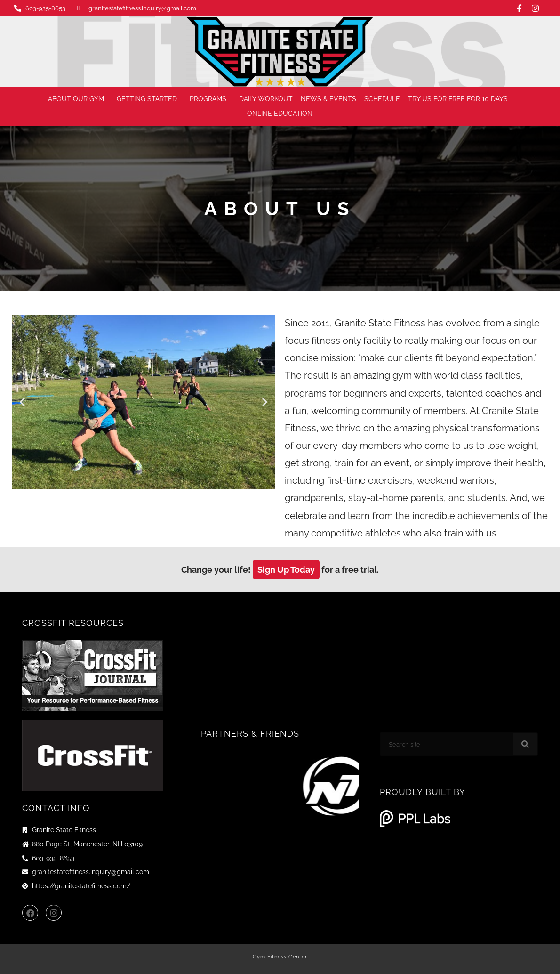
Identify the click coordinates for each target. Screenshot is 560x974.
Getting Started (149, 99)
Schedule (382, 99)
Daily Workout (266, 99)
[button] (22, 402)
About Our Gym (78, 99)
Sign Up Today (286, 570)
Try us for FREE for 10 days (458, 99)
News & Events (328, 99)
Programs (210, 99)
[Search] (525, 744)
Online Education (282, 114)
